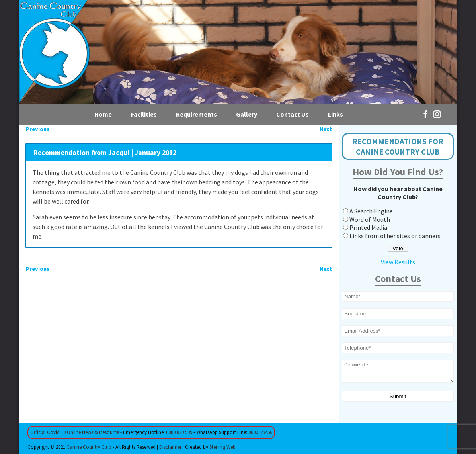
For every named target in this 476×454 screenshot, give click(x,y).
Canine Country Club (89, 447)
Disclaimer (170, 447)
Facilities (144, 114)
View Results (398, 262)
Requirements (196, 114)
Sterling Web (222, 447)
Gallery (247, 114)
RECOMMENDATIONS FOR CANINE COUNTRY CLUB (398, 146)
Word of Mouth (370, 219)
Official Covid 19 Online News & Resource (75, 432)
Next (329, 129)
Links (336, 114)
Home (103, 114)
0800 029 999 (179, 432)
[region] (238, 52)
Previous (34, 129)
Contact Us (293, 114)
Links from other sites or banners (395, 236)
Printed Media (368, 227)
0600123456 (260, 432)
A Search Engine (371, 211)
